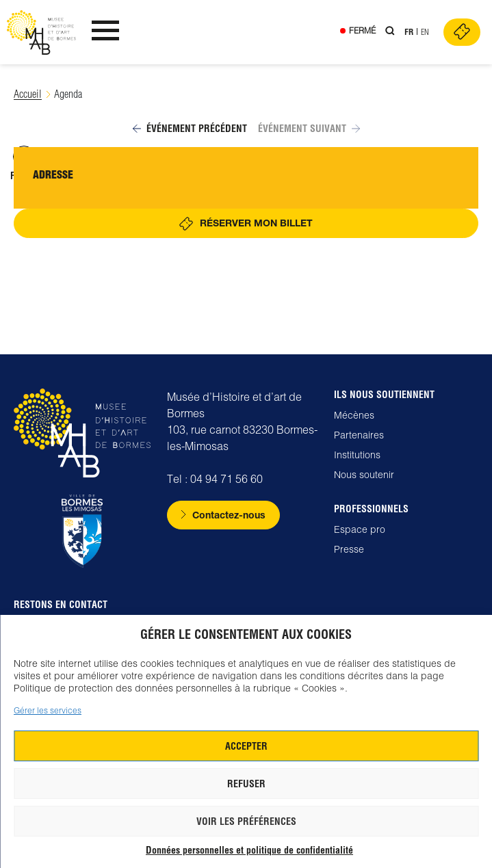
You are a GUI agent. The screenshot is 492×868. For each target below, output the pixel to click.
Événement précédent (190, 129)
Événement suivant (309, 129)
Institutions (357, 455)
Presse (349, 549)
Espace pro (360, 529)
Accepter (246, 746)
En (425, 32)
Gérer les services (48, 710)
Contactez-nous (229, 515)
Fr (409, 32)
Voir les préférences (246, 821)
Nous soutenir (364, 475)
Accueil (28, 94)
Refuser (246, 784)
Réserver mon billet (256, 223)
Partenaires (359, 435)
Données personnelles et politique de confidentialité (249, 850)
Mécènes (354, 415)
